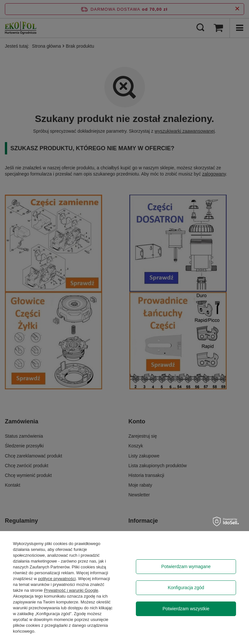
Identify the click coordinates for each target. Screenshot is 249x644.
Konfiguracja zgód (186, 588)
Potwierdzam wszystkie (186, 609)
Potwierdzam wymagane (186, 566)
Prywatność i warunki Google (71, 590)
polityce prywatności (57, 579)
